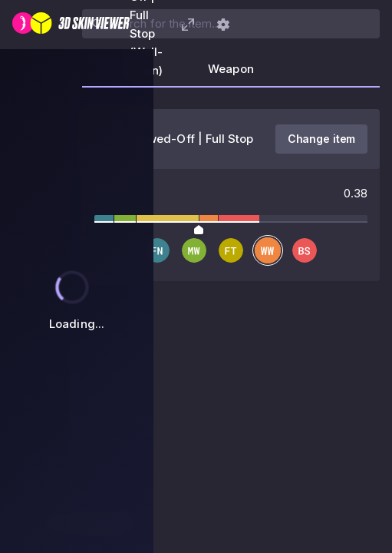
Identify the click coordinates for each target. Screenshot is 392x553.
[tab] (231, 74)
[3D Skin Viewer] (71, 25)
